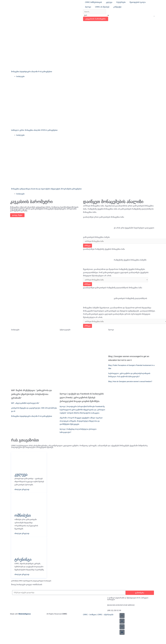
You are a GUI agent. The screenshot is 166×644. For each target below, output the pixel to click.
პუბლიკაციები (66, 331)
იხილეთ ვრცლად (22, 498)
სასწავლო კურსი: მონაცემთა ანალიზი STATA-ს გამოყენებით (37, 131)
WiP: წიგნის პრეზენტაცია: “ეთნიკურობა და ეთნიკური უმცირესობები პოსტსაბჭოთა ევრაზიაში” (32, 396)
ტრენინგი (24, 568)
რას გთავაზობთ (25, 445)
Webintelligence (25, 626)
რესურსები (121, 2)
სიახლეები (21, 77)
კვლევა (109, 2)
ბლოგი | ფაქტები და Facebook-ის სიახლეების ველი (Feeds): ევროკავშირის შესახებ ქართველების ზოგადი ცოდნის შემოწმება (82, 399)
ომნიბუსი (23, 524)
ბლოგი (88, 7)
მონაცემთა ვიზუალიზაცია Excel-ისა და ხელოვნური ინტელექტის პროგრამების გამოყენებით (50, 189)
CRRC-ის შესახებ (102, 7)
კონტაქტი (117, 7)
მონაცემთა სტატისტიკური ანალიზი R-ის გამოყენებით (34, 72)
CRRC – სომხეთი (90, 627)
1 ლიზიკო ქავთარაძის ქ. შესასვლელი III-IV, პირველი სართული (130, 611)
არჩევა (88, 246)
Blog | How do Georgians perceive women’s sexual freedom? (132, 383)
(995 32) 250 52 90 (115, 623)
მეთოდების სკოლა (138, 2)
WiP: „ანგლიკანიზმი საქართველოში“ (27, 405)
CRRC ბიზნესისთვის (94, 2)
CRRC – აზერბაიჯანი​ (107, 627)
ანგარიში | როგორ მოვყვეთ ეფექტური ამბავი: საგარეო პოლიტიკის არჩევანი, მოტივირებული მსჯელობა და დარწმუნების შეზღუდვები (80, 426)
